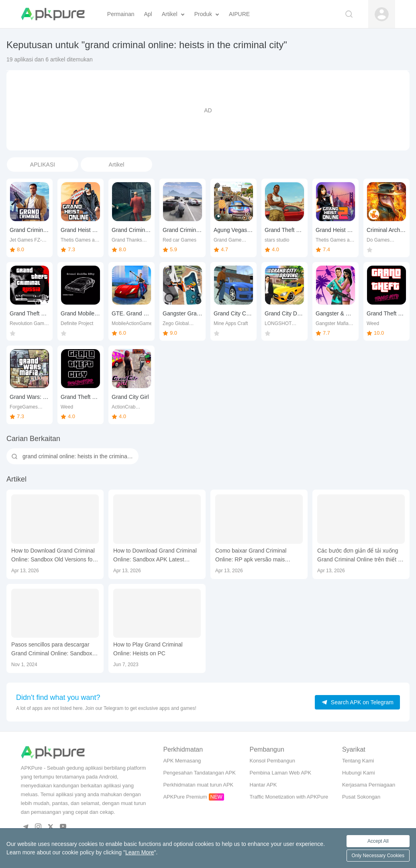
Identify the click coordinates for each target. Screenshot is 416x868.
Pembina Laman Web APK (281, 773)
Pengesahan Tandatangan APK (199, 773)
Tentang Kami (358, 761)
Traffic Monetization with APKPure (289, 797)
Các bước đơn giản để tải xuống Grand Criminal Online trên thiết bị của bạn (360, 556)
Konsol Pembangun (272, 761)
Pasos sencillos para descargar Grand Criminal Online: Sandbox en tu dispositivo (52, 649)
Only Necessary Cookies (378, 856)
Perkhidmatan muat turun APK (198, 785)
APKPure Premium (185, 797)
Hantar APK (263, 785)
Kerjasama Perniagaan (369, 785)
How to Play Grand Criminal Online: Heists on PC (148, 649)
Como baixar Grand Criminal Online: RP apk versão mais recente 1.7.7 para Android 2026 (255, 556)
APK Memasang (182, 761)
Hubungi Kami (359, 773)
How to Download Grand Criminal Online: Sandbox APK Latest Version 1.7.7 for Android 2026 (155, 556)
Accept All (378, 841)
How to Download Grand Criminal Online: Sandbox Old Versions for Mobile (53, 556)
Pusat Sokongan (361, 797)
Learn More (140, 852)
